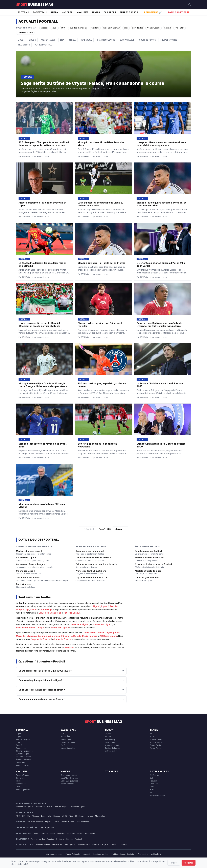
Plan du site (143, 854)
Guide (36, 833)
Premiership (110, 739)
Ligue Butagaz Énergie (70, 781)
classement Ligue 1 (79, 624)
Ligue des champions (78, 28)
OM (24, 816)
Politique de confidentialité (123, 854)
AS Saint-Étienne (109, 636)
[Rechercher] (189, 5)
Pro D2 (108, 737)
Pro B (63, 745)
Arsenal (167, 28)
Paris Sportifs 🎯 (178, 12)
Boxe (152, 789)
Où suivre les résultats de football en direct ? (71, 690)
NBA (62, 734)
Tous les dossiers (35, 822)
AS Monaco (54, 636)
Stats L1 (124, 845)
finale (126, 28)
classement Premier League (30, 628)
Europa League (127, 40)
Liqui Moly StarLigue (69, 778)
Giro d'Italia (21, 778)
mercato (69, 647)
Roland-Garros (156, 742)
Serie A (72, 40)
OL (29, 816)
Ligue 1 (54, 28)
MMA (152, 787)
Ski (151, 792)
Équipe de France (169, 40)
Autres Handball (67, 784)
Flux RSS (156, 854)
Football (24, 12)
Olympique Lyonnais (37, 636)
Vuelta (19, 781)
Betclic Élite (66, 737)
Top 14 (108, 734)
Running (51, 839)
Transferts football (25, 33)
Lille (49, 816)
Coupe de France (147, 40)
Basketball (40, 12)
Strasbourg (80, 816)
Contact (87, 854)
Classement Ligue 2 (43, 807)
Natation (153, 781)
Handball (68, 12)
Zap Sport (110, 12)
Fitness (70, 839)
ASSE (64, 816)
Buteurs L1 (114, 845)
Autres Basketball (68, 748)
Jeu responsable (75, 833)
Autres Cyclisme (23, 789)
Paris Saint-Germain (112, 28)
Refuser (174, 863)
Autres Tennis (156, 748)
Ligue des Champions (50, 613)
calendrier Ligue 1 (60, 628)
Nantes (90, 816)
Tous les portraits (47, 827)
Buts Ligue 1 (70, 845)
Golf (152, 778)
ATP (152, 734)
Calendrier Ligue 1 (77, 807)
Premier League (154, 28)
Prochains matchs (42, 845)
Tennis (96, 12)
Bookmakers (89, 833)
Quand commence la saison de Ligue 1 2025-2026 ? (71, 671)
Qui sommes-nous (54, 854)
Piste (18, 787)
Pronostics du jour (100, 845)
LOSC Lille (76, 636)
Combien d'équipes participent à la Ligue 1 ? (71, 680)
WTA (152, 737)
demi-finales (137, 28)
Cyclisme (83, 12)
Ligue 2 (32, 40)
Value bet (61, 833)
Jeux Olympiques (157, 795)
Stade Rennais (90, 636)
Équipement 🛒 (153, 12)
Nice (71, 816)
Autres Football (43, 45)
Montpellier (100, 816)
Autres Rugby (111, 751)
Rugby (54, 12)
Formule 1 (154, 784)
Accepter (189, 863)
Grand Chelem (156, 739)
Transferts (95, 28)
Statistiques (57, 845)
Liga (62, 40)
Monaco (36, 816)
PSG (63, 28)
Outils (52, 833)
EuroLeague (66, 739)
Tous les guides (38, 839)
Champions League (106, 40)
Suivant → (121, 529)
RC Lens (65, 636)
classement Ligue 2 (102, 624)
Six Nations (110, 742)
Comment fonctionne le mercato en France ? (71, 699)
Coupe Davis (155, 745)
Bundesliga (86, 40)
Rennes (57, 816)
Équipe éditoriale (73, 854)
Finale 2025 (179, 28)
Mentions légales (101, 854)
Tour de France (22, 775)
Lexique (44, 833)
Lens (43, 816)
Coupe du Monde (113, 745)
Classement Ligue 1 (24, 807)
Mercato (44, 28)
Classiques (21, 784)
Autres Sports (129, 12)
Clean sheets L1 (84, 845)
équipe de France (41, 639)
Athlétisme (154, 775)
